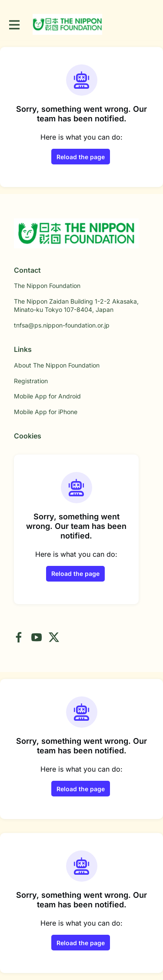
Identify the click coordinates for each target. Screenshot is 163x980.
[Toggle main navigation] (14, 25)
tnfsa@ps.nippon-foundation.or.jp (62, 325)
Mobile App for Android (47, 396)
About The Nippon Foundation (57, 365)
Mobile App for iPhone (46, 412)
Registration (31, 381)
